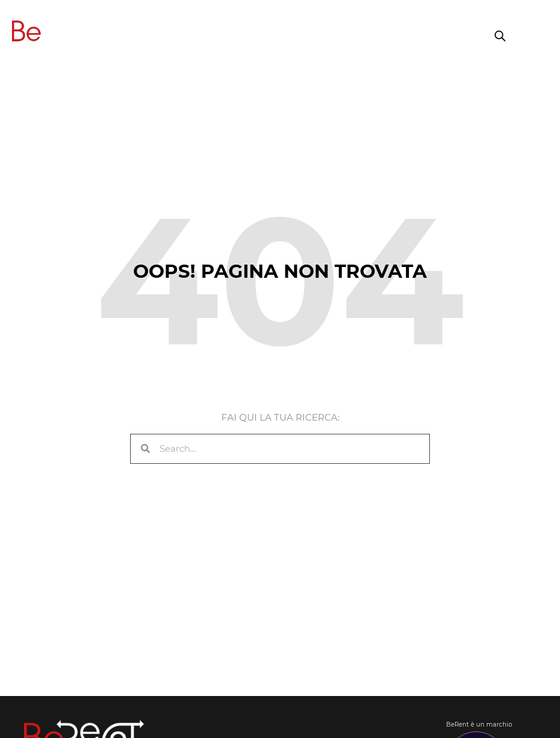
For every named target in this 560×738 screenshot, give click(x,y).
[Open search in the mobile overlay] (500, 36)
